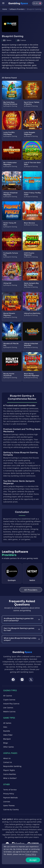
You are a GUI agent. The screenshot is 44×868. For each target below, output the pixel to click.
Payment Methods (11, 798)
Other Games (9, 747)
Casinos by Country (11, 809)
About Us (7, 758)
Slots (5, 727)
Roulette (7, 731)
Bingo (6, 743)
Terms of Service (10, 790)
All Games (7, 723)
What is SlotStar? (10, 778)
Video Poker (8, 735)
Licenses (7, 802)
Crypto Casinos (9, 700)
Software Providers (17, 9)
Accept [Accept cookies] (33, 860)
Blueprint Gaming (34, 9)
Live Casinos (8, 708)
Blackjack (7, 739)
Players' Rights (9, 770)
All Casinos (8, 696)
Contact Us (8, 762)
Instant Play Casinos (11, 704)
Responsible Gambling (12, 766)
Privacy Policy (9, 794)
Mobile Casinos (9, 712)
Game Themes (9, 806)
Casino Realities (10, 774)
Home (5, 9)
